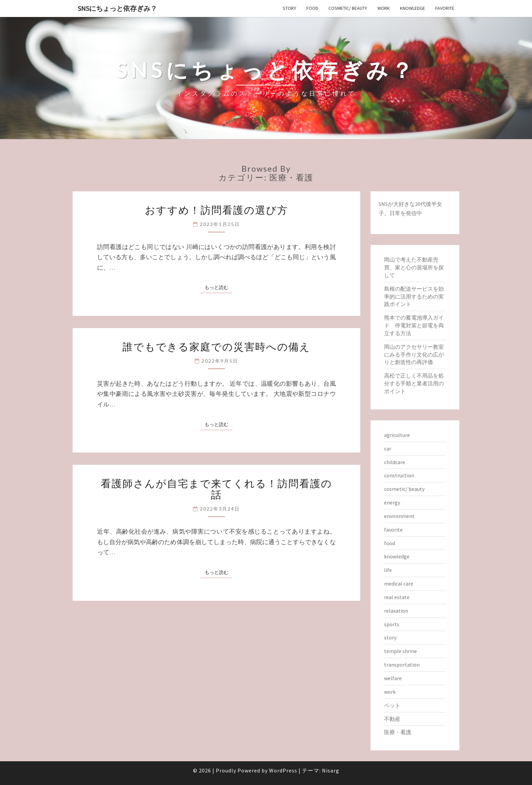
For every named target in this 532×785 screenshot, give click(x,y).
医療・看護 (398, 732)
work (384, 8)
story (289, 8)
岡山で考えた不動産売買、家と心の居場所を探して (414, 267)
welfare (393, 678)
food (312, 8)
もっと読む (218, 287)
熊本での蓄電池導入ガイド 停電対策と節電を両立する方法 (414, 325)
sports (392, 624)
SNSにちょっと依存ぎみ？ (117, 8)
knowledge (413, 8)
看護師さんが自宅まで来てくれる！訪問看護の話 (216, 489)
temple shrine (401, 651)
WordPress (283, 770)
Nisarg (331, 770)
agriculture (397, 435)
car (388, 448)
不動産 (392, 719)
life (388, 570)
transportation (402, 665)
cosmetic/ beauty (348, 8)
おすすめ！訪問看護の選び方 (216, 210)
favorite (445, 8)
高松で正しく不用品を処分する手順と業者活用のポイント (414, 383)
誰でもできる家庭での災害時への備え (216, 346)
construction (399, 475)
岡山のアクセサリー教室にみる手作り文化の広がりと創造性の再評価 (414, 355)
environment (399, 516)
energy (392, 502)
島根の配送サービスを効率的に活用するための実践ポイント (414, 296)
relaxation (396, 611)
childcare (395, 462)
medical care (399, 583)
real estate (397, 597)
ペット (392, 705)
